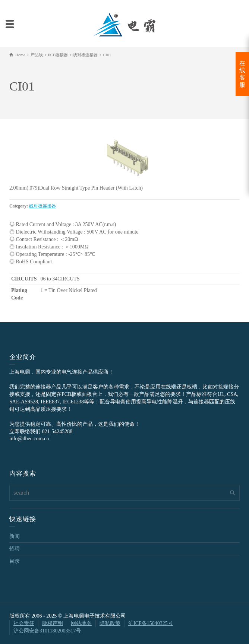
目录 (15, 561)
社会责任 (24, 623)
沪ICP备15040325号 (151, 623)
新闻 (15, 536)
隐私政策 (110, 623)
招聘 (15, 548)
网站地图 (81, 623)
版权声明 (53, 623)
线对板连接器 (42, 206)
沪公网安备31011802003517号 (47, 631)
